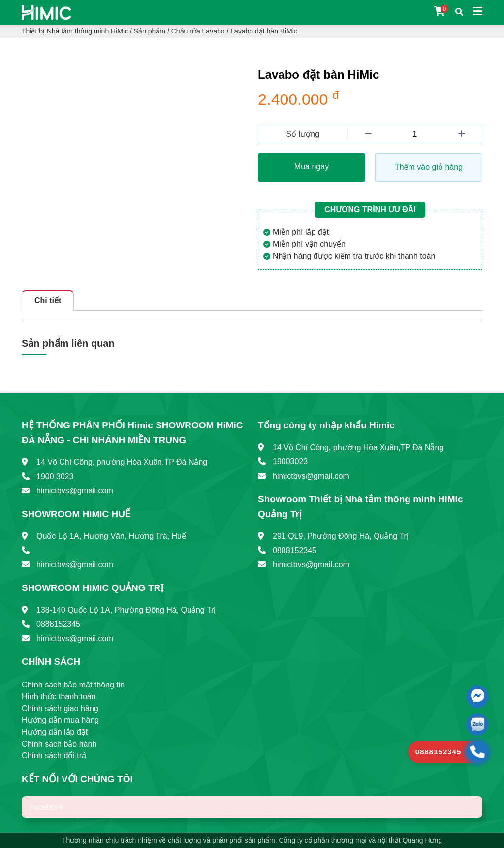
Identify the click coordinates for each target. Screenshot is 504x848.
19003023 (290, 462)
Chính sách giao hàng (60, 708)
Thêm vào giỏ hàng (429, 167)
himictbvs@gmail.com (75, 491)
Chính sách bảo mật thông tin (73, 685)
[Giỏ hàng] (440, 12)
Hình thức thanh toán (59, 697)
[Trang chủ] (46, 12)
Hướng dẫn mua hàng (60, 720)
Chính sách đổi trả (54, 756)
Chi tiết (48, 301)
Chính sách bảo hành (59, 744)
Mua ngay (312, 167)
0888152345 (58, 624)
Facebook (46, 807)
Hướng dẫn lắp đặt (55, 732)
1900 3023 (55, 476)
